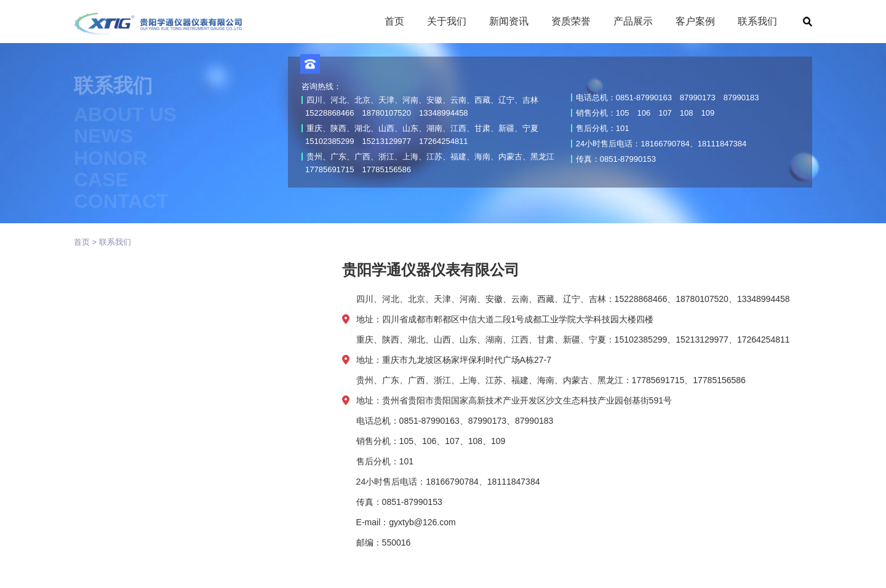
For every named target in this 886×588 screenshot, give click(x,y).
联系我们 (115, 242)
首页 (82, 242)
